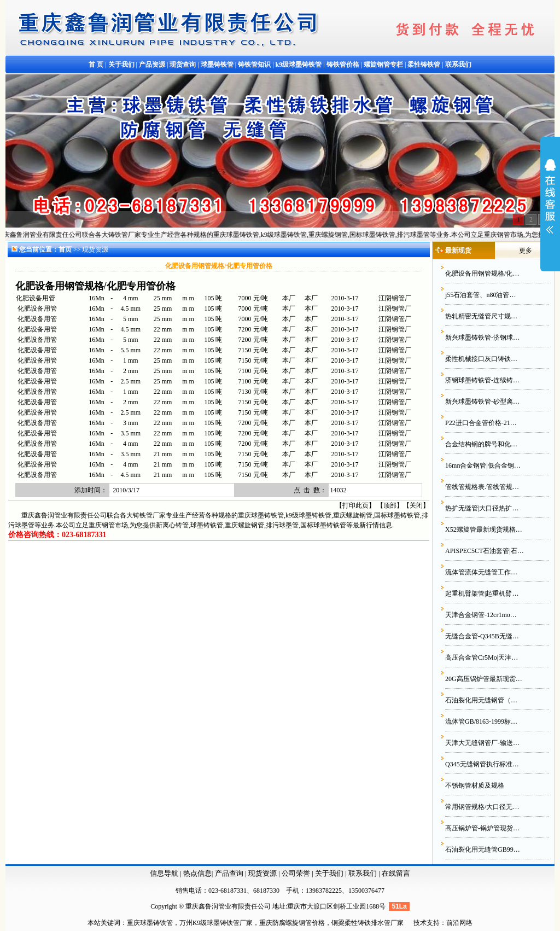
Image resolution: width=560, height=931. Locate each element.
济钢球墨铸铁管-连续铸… (482, 380)
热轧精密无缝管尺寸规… (481, 316)
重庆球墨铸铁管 (150, 923)
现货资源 (263, 873)
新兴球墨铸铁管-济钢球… (482, 338)
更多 (526, 251)
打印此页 (355, 505)
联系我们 (363, 873)
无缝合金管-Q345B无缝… (482, 636)
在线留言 (396, 873)
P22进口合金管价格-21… (481, 423)
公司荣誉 (297, 873)
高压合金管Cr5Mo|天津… (482, 657)
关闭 (416, 505)
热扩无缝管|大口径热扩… (482, 508)
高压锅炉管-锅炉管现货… (482, 828)
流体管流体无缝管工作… (481, 572)
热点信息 (197, 873)
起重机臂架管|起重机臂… (482, 593)
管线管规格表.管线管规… (482, 487)
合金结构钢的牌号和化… (481, 444)
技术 (420, 923)
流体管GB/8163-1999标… (481, 721)
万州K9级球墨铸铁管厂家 (216, 923)
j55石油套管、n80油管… (480, 295)
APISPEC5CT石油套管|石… (485, 551)
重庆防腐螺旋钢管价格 (292, 923)
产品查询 (230, 873)
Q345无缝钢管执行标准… (482, 764)
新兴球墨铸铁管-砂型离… (482, 402)
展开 (550, 203)
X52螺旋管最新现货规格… (484, 529)
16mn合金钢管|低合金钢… (483, 465)
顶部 (390, 505)
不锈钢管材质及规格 (475, 785)
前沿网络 (459, 923)
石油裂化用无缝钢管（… (481, 700)
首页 (65, 249)
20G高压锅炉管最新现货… (484, 679)
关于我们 (329, 873)
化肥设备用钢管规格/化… (482, 274)
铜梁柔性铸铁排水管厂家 (367, 923)
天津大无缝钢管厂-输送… (482, 743)
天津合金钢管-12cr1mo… (481, 615)
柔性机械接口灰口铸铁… (481, 359)
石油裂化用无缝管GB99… (483, 849)
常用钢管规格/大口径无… (482, 807)
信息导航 (164, 873)
